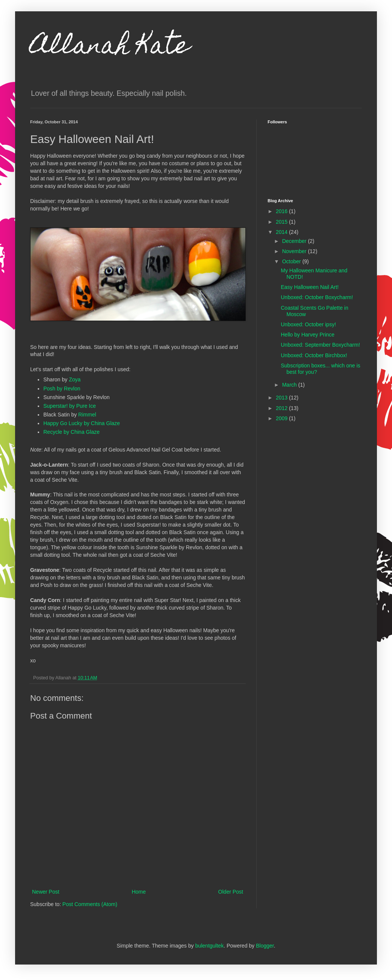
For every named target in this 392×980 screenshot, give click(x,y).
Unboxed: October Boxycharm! (317, 297)
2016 (283, 211)
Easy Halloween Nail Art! (310, 287)
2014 (283, 232)
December (295, 241)
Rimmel (87, 415)
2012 (283, 408)
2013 (283, 398)
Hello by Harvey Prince (308, 335)
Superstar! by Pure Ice (70, 406)
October (292, 261)
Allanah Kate (110, 48)
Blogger (265, 946)
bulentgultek (210, 946)
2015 (283, 222)
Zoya (75, 379)
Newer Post (46, 892)
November (295, 251)
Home (139, 892)
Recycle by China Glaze (71, 432)
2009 (283, 418)
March (290, 385)
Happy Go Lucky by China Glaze (82, 423)
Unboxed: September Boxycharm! (320, 345)
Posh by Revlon (62, 389)
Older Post (231, 892)
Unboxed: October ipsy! (308, 324)
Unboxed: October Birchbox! (314, 355)
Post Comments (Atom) (90, 904)
